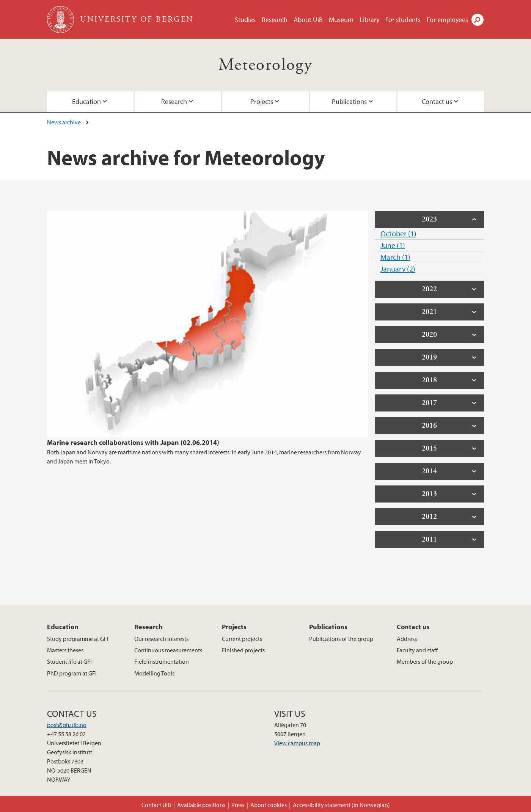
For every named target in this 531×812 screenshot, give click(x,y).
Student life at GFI (69, 661)
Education (86, 101)
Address (407, 639)
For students (403, 20)
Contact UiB (156, 805)
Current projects (242, 639)
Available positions (201, 805)
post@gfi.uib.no (67, 725)
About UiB (308, 20)
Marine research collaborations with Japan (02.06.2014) (133, 442)
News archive (64, 122)
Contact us (437, 101)
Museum (341, 20)
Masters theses (65, 650)
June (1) (393, 245)
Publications (349, 101)
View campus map (297, 743)
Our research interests (161, 639)
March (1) (395, 257)
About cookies (269, 805)
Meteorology (265, 65)
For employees (447, 20)
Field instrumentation (162, 661)
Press (238, 805)
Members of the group (425, 661)
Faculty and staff (417, 650)
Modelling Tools (154, 673)
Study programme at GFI (78, 639)
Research (275, 20)
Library (369, 20)
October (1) (398, 233)
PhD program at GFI (72, 673)
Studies (245, 20)
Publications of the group (341, 639)
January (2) (398, 269)
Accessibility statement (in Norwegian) (341, 805)
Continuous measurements (168, 650)
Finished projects (243, 650)
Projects (262, 101)
